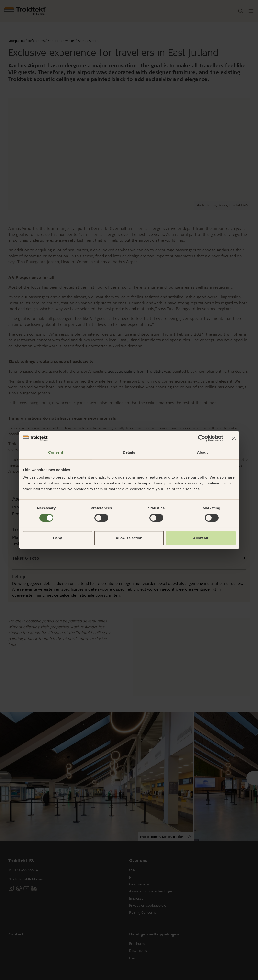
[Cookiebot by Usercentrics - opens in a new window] (202, 438)
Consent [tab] (56, 452)
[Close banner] (234, 438)
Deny (58, 538)
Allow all (201, 538)
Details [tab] (129, 452)
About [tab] (202, 452)
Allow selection (129, 538)
